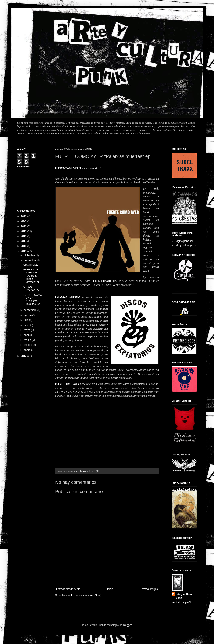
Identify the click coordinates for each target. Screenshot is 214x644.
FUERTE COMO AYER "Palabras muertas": (78, 168)
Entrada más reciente (68, 589)
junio (27, 325)
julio (27, 320)
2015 (24, 251)
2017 (24, 241)
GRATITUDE (31, 265)
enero (28, 350)
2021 (24, 221)
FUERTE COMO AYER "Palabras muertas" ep (33, 299)
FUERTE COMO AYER (67, 384)
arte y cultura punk (185, 245)
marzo (28, 340)
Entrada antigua (149, 589)
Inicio (110, 589)
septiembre (31, 310)
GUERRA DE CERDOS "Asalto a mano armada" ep (31, 276)
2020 (24, 226)
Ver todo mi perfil (181, 602)
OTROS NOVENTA (31, 288)
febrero (28, 345)
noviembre (30, 260)
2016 (24, 246)
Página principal (184, 241)
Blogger (127, 625)
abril (27, 335)
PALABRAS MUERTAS (68, 297)
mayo (27, 330)
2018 (24, 236)
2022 (24, 216)
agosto (28, 315)
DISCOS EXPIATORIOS (104, 281)
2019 (24, 231)
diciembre (30, 255)
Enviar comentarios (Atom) (86, 595)
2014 (24, 356)
